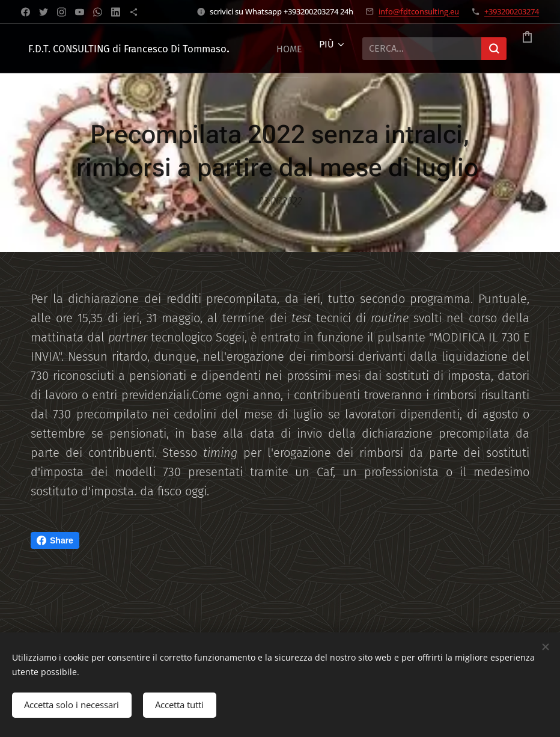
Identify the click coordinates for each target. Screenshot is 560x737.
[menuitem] (276, 49)
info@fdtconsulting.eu (419, 11)
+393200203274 (512, 11)
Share (55, 540)
